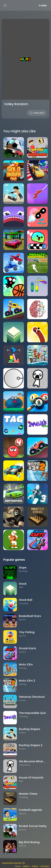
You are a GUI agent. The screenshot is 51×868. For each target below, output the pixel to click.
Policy (35, 866)
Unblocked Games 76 (13, 863)
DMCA (26, 866)
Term (18, 866)
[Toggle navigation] (5, 5)
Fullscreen (37, 113)
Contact (45, 866)
